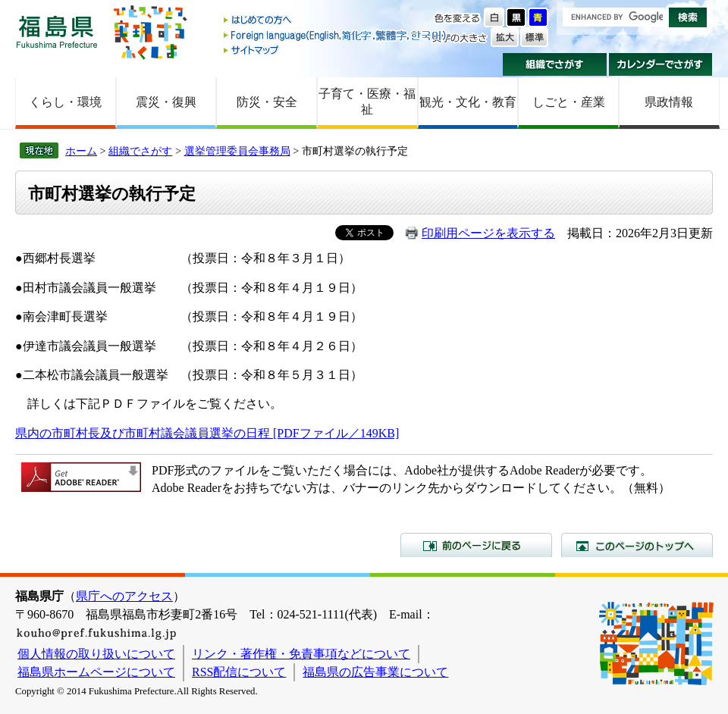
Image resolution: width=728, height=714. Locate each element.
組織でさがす (555, 64)
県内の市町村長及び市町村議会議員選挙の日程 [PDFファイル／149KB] (207, 433)
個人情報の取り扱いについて (96, 654)
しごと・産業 (569, 102)
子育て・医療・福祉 (367, 102)
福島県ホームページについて (96, 672)
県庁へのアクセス (124, 596)
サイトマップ (336, 50)
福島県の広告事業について (375, 672)
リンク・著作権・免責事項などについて (301, 654)
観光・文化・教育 (468, 102)
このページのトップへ (637, 545)
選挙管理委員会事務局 (237, 151)
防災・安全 (267, 102)
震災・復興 (166, 102)
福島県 (57, 31)
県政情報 (669, 102)
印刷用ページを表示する (488, 233)
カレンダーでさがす (661, 64)
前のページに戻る (476, 545)
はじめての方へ (336, 21)
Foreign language (336, 35)
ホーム (81, 151)
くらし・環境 (65, 102)
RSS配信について (239, 672)
